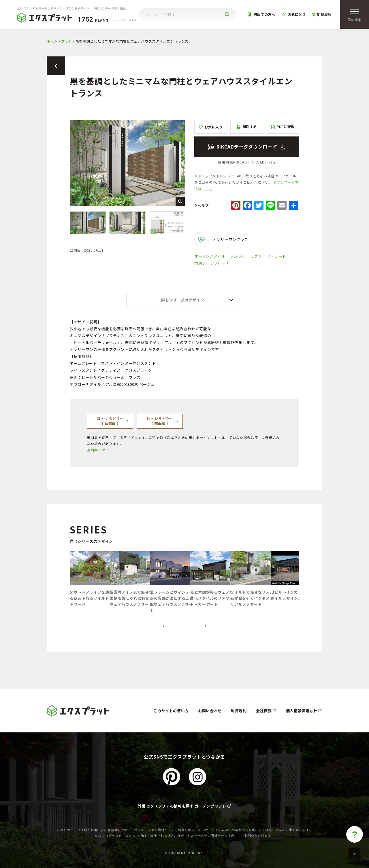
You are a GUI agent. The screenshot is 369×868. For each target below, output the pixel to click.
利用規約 (239, 711)
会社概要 (266, 711)
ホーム (52, 41)
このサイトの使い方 (171, 711)
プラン (67, 41)
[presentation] (163, 626)
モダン (256, 256)
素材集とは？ (98, 450)
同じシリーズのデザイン (183, 300)
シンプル (238, 256)
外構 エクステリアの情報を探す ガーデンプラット (184, 806)
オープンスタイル (210, 256)
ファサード (276, 256)
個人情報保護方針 (304, 711)
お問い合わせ (210, 711)
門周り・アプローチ (212, 263)
